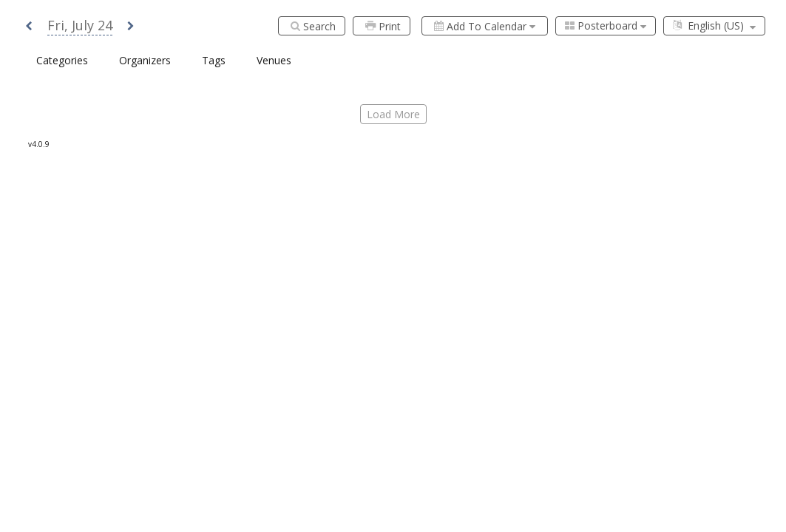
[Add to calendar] (485, 26)
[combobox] (606, 26)
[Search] (312, 26)
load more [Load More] (393, 114)
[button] (29, 27)
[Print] (382, 26)
